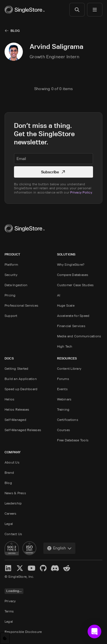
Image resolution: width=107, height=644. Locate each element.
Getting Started (17, 368)
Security (11, 275)
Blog (15, 31)
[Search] (77, 10)
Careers (11, 513)
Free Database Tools (73, 440)
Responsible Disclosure (23, 632)
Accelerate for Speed (73, 316)
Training (63, 409)
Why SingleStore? (71, 264)
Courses (64, 430)
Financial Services (71, 326)
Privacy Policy (81, 192)
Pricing (10, 295)
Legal (9, 524)
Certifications (68, 420)
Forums (63, 379)
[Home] (25, 10)
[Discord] (55, 568)
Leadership (13, 503)
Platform (11, 264)
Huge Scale (66, 305)
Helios (9, 399)
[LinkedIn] (8, 568)
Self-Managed (15, 420)
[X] (20, 568)
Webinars (64, 399)
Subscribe (53, 172)
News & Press (15, 493)
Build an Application (21, 379)
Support (11, 316)
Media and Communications (79, 336)
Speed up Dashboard (21, 389)
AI (59, 295)
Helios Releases (17, 409)
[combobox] (59, 548)
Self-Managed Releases (23, 430)
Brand (9, 472)
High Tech (65, 346)
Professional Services (21, 305)
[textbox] (53, 159)
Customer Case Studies (75, 285)
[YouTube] (32, 568)
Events (62, 389)
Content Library (69, 368)
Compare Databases (73, 275)
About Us (12, 462)
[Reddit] (67, 568)
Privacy (10, 601)
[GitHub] (43, 568)
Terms (9, 611)
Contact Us (13, 534)
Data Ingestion (16, 285)
